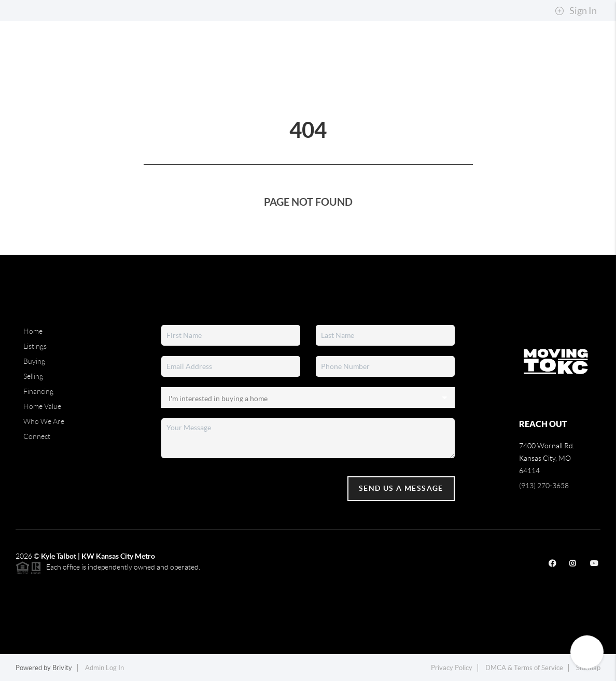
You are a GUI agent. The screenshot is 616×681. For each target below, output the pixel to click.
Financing (38, 391)
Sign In (576, 11)
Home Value (42, 406)
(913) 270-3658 (544, 486)
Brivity (62, 668)
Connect (37, 436)
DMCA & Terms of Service (524, 668)
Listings (35, 346)
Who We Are (44, 421)
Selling (33, 376)
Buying (34, 361)
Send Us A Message (401, 488)
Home (33, 331)
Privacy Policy (452, 668)
